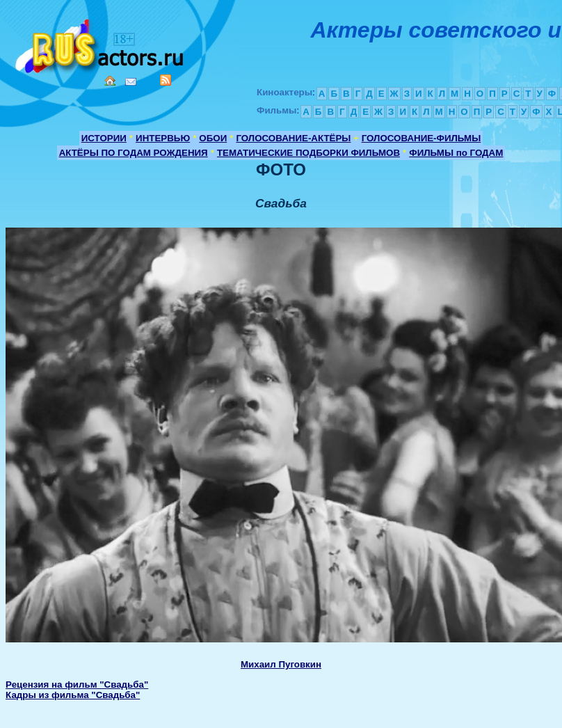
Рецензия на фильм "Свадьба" (77, 685)
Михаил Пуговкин (281, 664)
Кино (101, 43)
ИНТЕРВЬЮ (163, 138)
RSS (166, 80)
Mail (131, 82)
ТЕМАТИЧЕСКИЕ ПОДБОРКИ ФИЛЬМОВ (308, 153)
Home (110, 81)
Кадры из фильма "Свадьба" (73, 695)
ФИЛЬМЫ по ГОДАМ (456, 153)
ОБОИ (213, 138)
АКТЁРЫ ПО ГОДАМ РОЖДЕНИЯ (134, 153)
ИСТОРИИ (104, 138)
